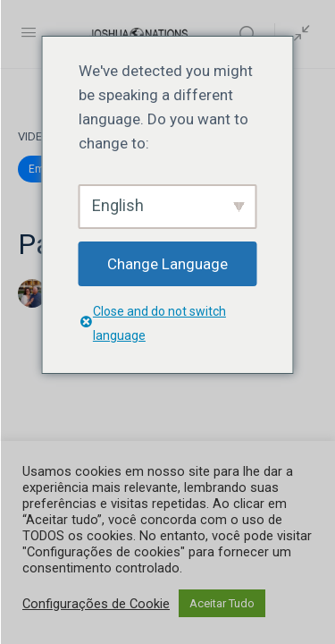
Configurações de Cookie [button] (96, 604)
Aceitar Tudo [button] (222, 603)
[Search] (252, 34)
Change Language (167, 264)
